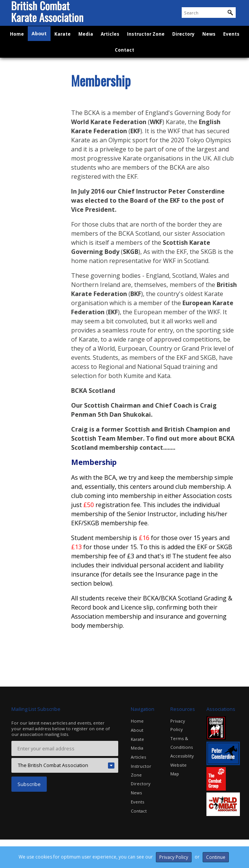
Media (88, 46)
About (44, 46)
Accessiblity (182, 754)
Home (22, 46)
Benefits (26, 109)
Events (226, 46)
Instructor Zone (146, 46)
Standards (28, 172)
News (205, 46)
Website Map (183, 763)
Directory (181, 46)
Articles (112, 46)
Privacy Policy (178, 724)
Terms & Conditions (182, 741)
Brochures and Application (33, 140)
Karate (66, 46)
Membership (31, 123)
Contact (125, 64)
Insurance (28, 158)
